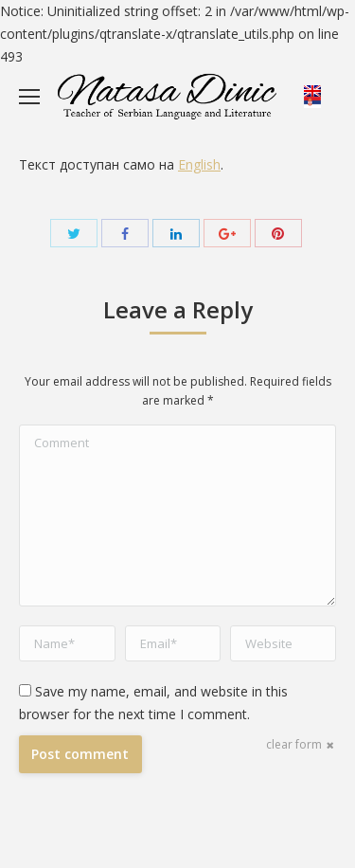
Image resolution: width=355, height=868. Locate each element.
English (199, 164)
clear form (294, 744)
